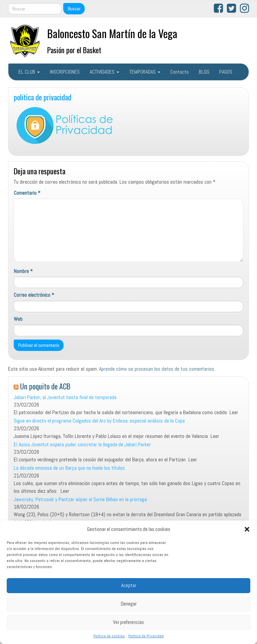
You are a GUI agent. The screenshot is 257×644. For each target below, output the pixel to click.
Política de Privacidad (146, 636)
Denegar (129, 604)
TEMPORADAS (145, 72)
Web (18, 319)
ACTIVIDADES (104, 72)
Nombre (23, 271)
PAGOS (226, 72)
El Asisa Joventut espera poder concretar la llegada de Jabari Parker (82, 444)
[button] (247, 529)
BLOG (204, 72)
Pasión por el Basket (74, 50)
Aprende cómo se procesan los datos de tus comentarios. (157, 369)
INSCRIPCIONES (65, 72)
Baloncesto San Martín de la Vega (112, 33)
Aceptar (129, 585)
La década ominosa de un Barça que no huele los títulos (69, 468)
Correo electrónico (34, 295)
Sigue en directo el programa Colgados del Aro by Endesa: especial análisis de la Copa (99, 421)
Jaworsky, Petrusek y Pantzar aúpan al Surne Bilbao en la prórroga (80, 499)
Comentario (27, 193)
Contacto (180, 72)
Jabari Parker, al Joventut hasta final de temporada (65, 397)
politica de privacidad (42, 97)
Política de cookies (109, 636)
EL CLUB (29, 72)
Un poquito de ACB (45, 386)
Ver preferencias (128, 622)
